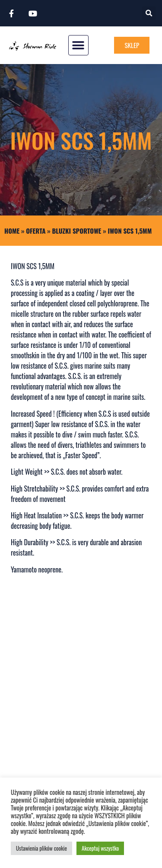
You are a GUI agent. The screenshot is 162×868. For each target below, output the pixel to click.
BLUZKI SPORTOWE (77, 231)
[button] (149, 13)
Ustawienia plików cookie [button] (41, 848)
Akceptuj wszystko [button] (100, 848)
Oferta (36, 231)
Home (12, 231)
